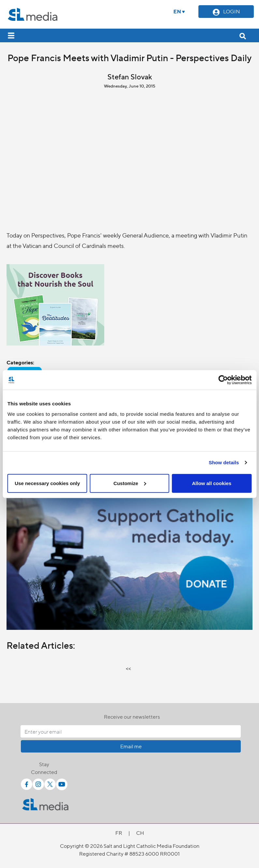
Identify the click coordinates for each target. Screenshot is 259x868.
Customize (130, 483)
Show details (224, 462)
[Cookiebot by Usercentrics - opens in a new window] (223, 380)
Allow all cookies (212, 483)
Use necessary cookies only (47, 483)
